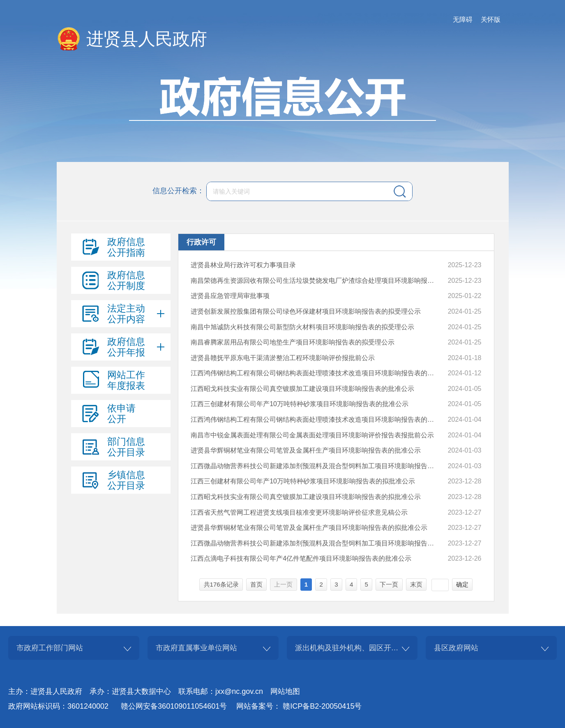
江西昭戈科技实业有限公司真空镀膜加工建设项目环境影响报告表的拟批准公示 (306, 497)
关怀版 (491, 20)
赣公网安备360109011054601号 (174, 706)
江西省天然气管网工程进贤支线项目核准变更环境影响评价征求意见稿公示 (299, 512)
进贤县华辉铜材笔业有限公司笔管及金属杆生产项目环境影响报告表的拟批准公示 (309, 528)
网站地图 (285, 691)
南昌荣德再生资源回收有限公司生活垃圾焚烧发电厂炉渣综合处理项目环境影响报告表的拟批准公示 (315, 281)
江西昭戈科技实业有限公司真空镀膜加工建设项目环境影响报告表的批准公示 (302, 389)
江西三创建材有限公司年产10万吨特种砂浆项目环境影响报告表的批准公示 (300, 404)
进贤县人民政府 (147, 39)
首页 (256, 584)
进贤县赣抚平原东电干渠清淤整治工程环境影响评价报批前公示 (283, 358)
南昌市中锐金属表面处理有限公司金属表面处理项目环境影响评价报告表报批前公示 (312, 435)
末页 (416, 584)
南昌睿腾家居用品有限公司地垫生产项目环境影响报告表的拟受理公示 (293, 342)
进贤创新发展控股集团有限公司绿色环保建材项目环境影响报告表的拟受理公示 (306, 311)
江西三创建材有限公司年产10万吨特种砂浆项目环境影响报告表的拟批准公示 (303, 481)
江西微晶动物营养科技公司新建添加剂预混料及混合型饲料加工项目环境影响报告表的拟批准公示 (315, 543)
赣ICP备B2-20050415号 (322, 706)
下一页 (389, 584)
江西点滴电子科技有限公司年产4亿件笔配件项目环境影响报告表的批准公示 (301, 558)
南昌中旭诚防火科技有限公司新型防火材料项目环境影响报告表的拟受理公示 (302, 327)
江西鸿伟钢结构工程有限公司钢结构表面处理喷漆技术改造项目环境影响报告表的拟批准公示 (315, 419)
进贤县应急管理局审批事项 (230, 296)
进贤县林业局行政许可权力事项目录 (243, 265)
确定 (462, 584)
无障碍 (463, 20)
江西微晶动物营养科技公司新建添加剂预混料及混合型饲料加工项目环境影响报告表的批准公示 (315, 466)
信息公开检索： (178, 191)
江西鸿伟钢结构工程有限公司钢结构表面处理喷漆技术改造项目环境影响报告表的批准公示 (315, 373)
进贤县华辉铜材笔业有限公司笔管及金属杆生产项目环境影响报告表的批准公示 (306, 450)
